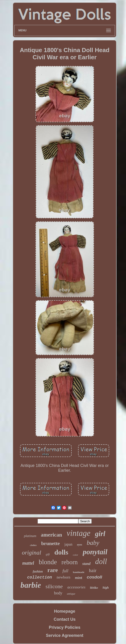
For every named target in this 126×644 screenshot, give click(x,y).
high (106, 588)
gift (48, 554)
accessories (76, 587)
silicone (54, 586)
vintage (78, 533)
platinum (30, 536)
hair (93, 570)
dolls (61, 552)
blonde (48, 562)
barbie (31, 585)
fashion (38, 571)
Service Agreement (64, 635)
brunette (51, 543)
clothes (33, 545)
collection (40, 577)
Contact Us (65, 619)
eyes (79, 545)
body (58, 593)
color (75, 555)
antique (71, 594)
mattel (28, 563)
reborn (70, 562)
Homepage (64, 611)
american (51, 535)
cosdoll (95, 577)
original (32, 553)
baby (93, 543)
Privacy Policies (65, 627)
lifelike (94, 588)
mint (79, 578)
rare (53, 570)
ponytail (95, 552)
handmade (79, 572)
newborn (63, 577)
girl (100, 534)
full (65, 571)
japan (69, 544)
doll (101, 561)
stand (86, 564)
